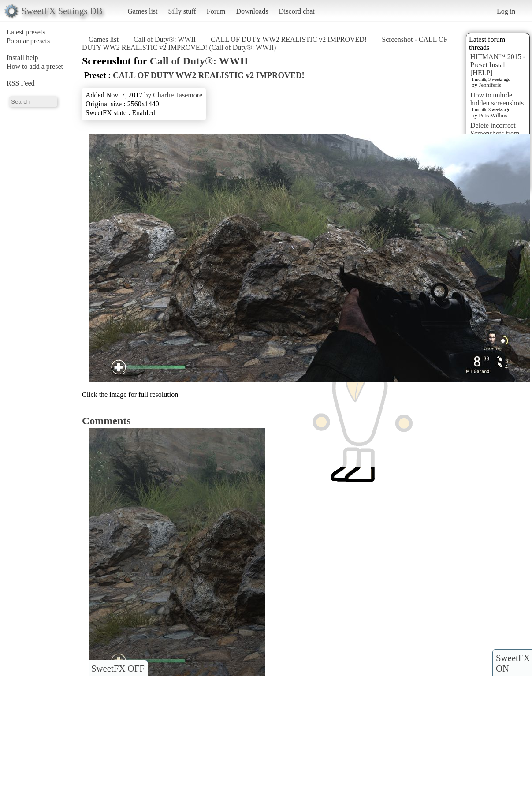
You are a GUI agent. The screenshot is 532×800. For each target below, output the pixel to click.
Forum (216, 11)
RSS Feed (21, 83)
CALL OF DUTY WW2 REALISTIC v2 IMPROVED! (290, 39)
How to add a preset (35, 66)
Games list (143, 11)
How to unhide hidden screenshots (497, 99)
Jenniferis (490, 85)
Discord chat (296, 11)
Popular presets (28, 41)
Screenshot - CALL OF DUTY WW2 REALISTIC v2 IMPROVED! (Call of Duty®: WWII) (265, 43)
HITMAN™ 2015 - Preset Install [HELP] (498, 65)
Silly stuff (182, 11)
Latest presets (26, 32)
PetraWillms (493, 115)
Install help (22, 58)
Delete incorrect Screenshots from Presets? (495, 133)
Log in (506, 11)
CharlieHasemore (178, 95)
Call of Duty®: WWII (165, 39)
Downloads (252, 11)
